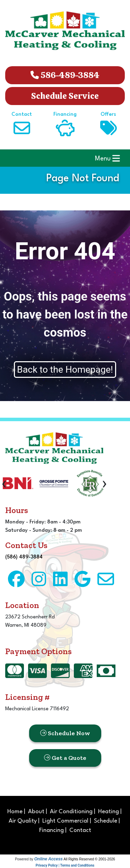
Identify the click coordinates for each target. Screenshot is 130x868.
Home (15, 812)
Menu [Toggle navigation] (107, 158)
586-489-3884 (65, 75)
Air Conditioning (71, 812)
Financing (51, 830)
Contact (80, 830)
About (36, 812)
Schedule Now (65, 733)
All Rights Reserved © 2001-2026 (89, 859)
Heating (109, 812)
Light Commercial (65, 821)
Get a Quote (65, 758)
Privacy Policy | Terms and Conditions (65, 865)
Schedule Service (65, 96)
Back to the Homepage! (65, 370)
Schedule (106, 821)
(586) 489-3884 (24, 557)
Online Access (49, 859)
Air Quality (23, 821)
